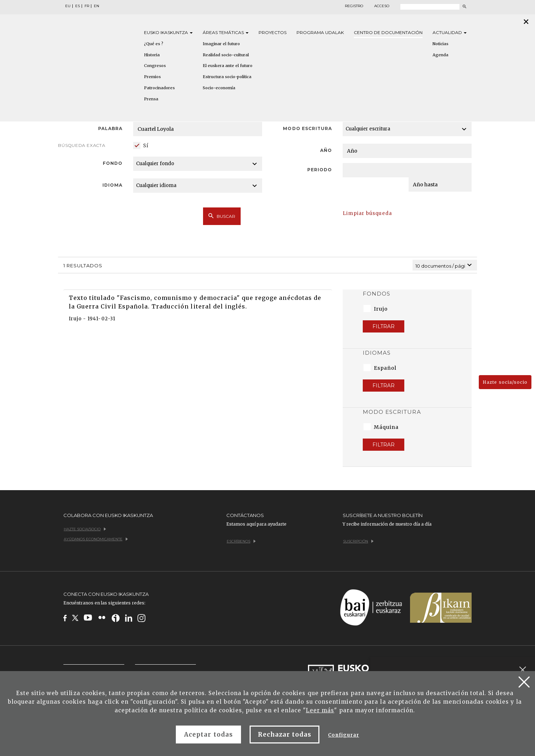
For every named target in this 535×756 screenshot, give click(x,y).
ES (78, 6)
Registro (354, 6)
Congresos (155, 66)
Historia (152, 55)
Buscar (222, 216)
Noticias (440, 44)
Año (326, 150)
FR (87, 6)
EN (97, 6)
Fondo (113, 163)
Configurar (343, 735)
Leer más (320, 710)
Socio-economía (219, 88)
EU (68, 6)
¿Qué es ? (154, 44)
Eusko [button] (168, 32)
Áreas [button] (226, 32)
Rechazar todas (285, 735)
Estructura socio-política (227, 77)
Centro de (388, 32)
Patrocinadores (159, 88)
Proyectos (273, 32)
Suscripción (358, 541)
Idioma (112, 185)
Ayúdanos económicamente (96, 539)
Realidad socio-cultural (226, 55)
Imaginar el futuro (221, 44)
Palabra (110, 128)
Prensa (151, 99)
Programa (320, 32)
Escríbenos (241, 541)
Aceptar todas (208, 735)
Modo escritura (307, 128)
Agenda (440, 55)
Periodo (320, 170)
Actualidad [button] (450, 32)
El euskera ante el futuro (228, 66)
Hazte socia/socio (505, 382)
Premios (152, 77)
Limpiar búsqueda (367, 213)
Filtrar (384, 326)
